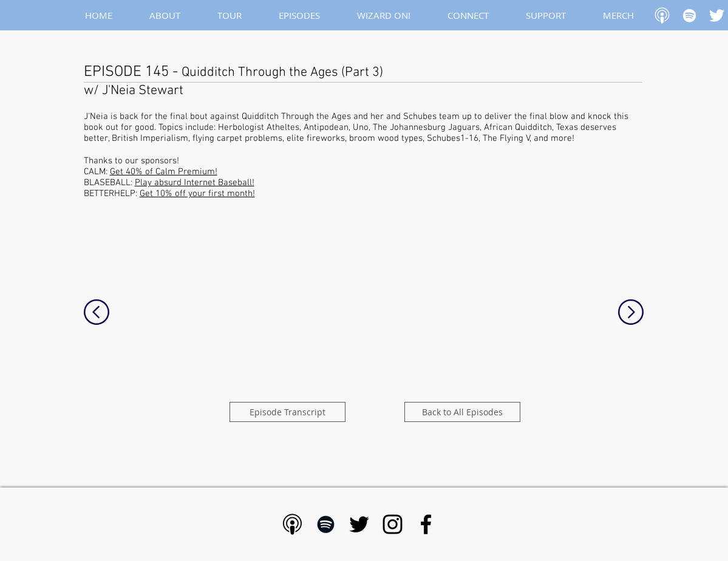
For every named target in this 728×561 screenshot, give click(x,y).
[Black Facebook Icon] (426, 524)
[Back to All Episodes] (462, 412)
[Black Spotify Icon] (326, 524)
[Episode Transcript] (287, 412)
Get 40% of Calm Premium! (164, 172)
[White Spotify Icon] (689, 15)
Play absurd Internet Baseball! (195, 183)
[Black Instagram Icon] (393, 524)
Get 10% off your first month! (197, 194)
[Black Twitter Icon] (359, 524)
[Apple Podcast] (662, 15)
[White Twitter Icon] (717, 15)
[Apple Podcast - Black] (292, 524)
